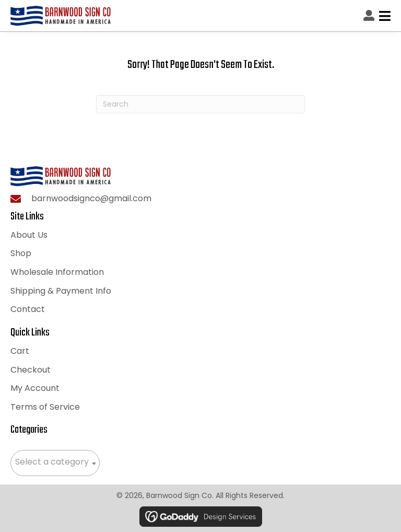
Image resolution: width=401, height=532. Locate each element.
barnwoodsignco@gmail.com (91, 198)
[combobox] (55, 463)
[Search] (200, 104)
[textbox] (55, 462)
